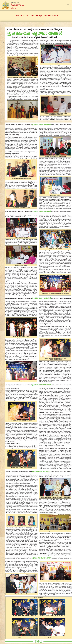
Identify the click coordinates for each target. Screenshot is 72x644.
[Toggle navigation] (68, 5)
